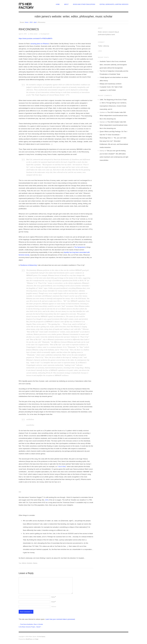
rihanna (35, 563)
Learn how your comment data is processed (60, 619)
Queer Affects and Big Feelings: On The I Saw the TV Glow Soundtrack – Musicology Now (113, 135)
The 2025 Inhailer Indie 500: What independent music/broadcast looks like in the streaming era (114, 116)
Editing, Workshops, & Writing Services (114, 4)
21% (47, 500)
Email (53, 602)
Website (54, 607)
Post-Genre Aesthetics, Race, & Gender (32, 624)
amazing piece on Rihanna (40, 44)
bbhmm (24, 563)
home (58, 4)
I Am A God (62, 467)
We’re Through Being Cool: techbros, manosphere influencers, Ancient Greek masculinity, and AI (113, 106)
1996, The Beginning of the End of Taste (113, 100)
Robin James (34, 34)
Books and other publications (84, 4)
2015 (31, 22)
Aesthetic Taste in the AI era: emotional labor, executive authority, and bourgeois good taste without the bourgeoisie (113, 65)
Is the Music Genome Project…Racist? (30, 627)
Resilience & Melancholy (29, 265)
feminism (30, 563)
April (35, 22)
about (66, 4)
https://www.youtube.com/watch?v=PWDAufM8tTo (36, 38)
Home (27, 22)
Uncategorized (45, 34)
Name (54, 597)
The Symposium (80, 247)
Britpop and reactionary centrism (111, 84)
